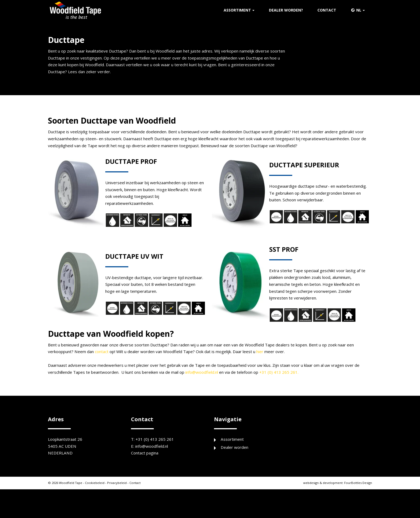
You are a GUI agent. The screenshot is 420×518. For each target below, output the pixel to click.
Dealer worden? (286, 11)
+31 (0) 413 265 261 (155, 454)
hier (286, 365)
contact (115, 365)
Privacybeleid (120, 498)
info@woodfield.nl (231, 386)
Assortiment (237, 11)
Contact (327, 11)
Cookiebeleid (97, 498)
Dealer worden (236, 462)
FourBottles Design (336, 498)
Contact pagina (146, 468)
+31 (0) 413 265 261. (313, 386)
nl (356, 11)
